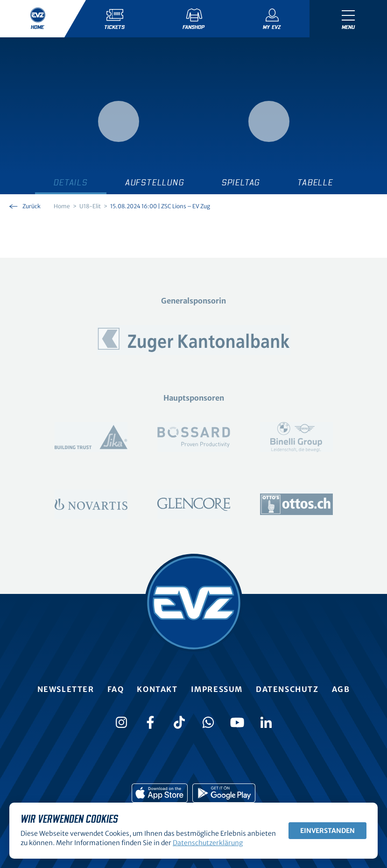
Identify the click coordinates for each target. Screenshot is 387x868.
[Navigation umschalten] (348, 19)
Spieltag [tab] (241, 183)
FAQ (116, 689)
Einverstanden (327, 831)
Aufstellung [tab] (155, 183)
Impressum (217, 689)
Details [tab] (71, 183)
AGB (341, 689)
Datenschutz (287, 689)
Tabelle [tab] (315, 183)
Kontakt (157, 689)
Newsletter (66, 689)
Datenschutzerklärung (208, 843)
